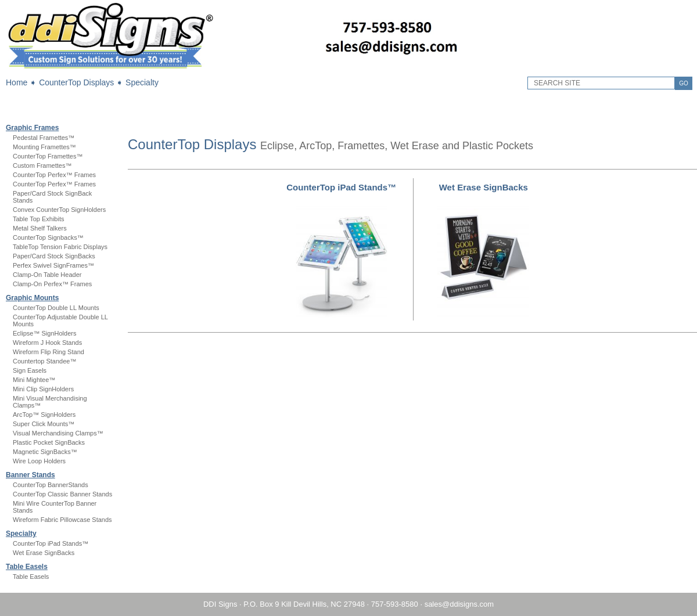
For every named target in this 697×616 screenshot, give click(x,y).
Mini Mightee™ (34, 380)
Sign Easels (30, 370)
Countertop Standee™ (44, 361)
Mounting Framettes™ (44, 147)
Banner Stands (30, 475)
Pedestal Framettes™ (44, 138)
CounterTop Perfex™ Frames (54, 175)
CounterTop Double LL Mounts (56, 308)
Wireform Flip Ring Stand (48, 352)
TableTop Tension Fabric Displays (60, 247)
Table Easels (27, 567)
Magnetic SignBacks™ (45, 452)
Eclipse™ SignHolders (44, 333)
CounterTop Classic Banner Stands (62, 494)
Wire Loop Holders (39, 461)
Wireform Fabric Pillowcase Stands (62, 520)
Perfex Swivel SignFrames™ (53, 265)
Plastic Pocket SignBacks (49, 442)
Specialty (142, 82)
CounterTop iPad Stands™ (51, 543)
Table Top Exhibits (38, 219)
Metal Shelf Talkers (40, 228)
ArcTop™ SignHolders (44, 415)
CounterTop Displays (76, 82)
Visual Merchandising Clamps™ (58, 433)
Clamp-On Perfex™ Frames (52, 284)
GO (684, 83)
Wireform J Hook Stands (47, 343)
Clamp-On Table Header (47, 275)
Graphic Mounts (32, 298)
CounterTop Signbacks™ (48, 237)
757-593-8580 (395, 604)
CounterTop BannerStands (51, 485)
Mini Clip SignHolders (43, 389)
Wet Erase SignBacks (44, 553)
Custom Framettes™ (42, 165)
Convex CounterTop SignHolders (59, 210)
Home (17, 82)
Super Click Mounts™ (44, 424)
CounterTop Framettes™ (48, 156)
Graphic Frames (32, 128)
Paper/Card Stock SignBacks (54, 256)
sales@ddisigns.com (459, 604)
